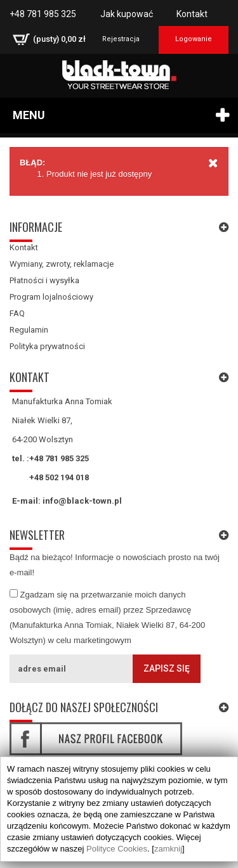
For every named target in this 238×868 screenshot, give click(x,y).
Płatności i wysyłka (44, 280)
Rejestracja (121, 39)
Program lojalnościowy (51, 297)
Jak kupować (127, 14)
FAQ (17, 313)
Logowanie (194, 39)
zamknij (168, 849)
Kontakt (192, 14)
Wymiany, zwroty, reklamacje (62, 264)
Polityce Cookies (117, 849)
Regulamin (29, 330)
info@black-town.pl (82, 501)
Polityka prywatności (47, 346)
